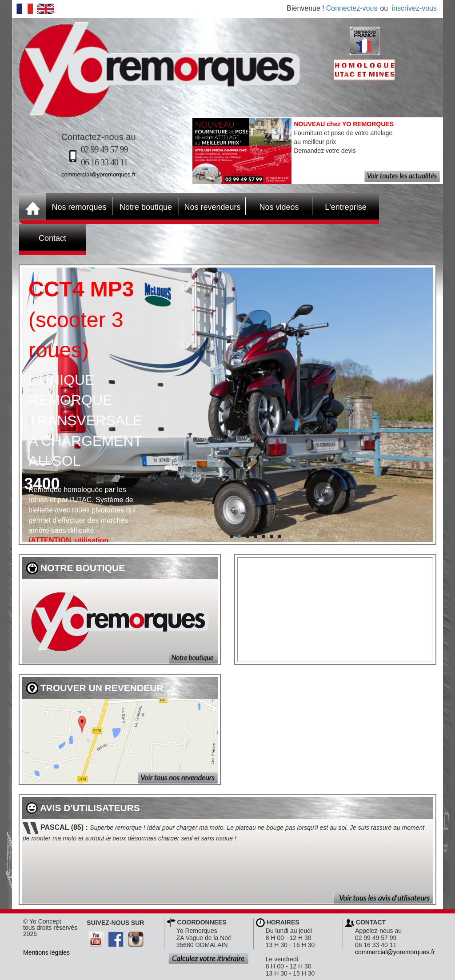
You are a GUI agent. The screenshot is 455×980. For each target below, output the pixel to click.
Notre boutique (142, 206)
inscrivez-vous (414, 8)
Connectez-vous (352, 8)
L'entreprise (339, 206)
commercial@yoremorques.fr (98, 174)
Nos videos (272, 206)
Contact (43, 237)
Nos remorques (79, 207)
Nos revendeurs (210, 206)
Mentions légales (46, 952)
